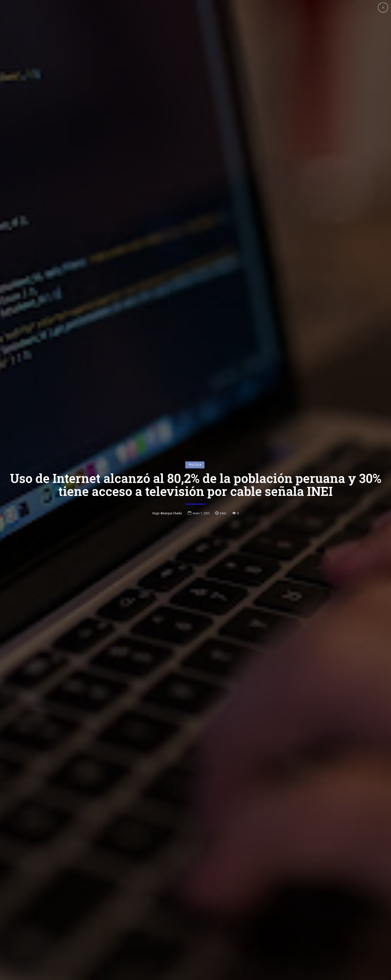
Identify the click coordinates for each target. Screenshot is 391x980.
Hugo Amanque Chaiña (167, 461)
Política (195, 413)
